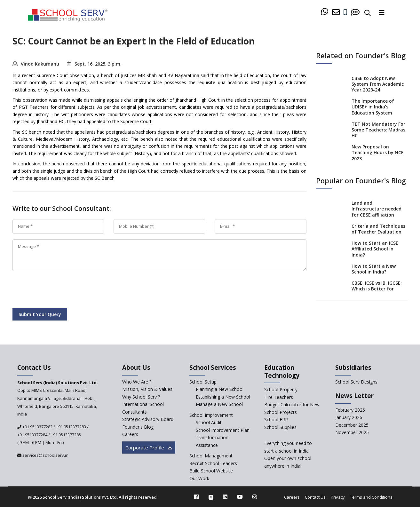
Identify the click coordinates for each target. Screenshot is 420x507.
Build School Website (211, 471)
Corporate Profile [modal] (149, 448)
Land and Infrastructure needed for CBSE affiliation (376, 209)
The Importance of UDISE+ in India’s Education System (373, 107)
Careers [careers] (130, 434)
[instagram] (255, 497)
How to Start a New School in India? (374, 269)
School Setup (203, 382)
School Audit (209, 422)
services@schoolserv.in (45, 455)
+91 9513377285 (66, 435)
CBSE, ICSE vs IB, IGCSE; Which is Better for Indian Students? (377, 289)
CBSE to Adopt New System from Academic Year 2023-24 (378, 84)
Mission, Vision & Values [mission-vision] (147, 389)
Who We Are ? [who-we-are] (137, 382)
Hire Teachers (279, 397)
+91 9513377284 (32, 435)
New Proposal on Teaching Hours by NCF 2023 (377, 152)
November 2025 (352, 432)
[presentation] (61, 291)
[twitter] (211, 497)
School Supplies (280, 427)
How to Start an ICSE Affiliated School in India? (375, 249)
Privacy (338, 497)
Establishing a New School (223, 397)
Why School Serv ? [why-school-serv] (141, 397)
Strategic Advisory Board (148, 419)
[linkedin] (225, 497)
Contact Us (315, 497)
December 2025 (352, 425)
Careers (292, 497)
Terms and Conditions (371, 497)
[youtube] (240, 497)
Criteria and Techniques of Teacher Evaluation (378, 229)
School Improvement (211, 415)
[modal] (402, 438)
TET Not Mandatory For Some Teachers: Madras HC (378, 129)
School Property (281, 389)
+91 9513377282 (37, 427)
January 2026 (349, 417)
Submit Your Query (40, 314)
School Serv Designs (356, 382)
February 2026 (350, 410)
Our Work (199, 478)
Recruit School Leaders (213, 463)
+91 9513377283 (71, 427)
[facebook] (196, 497)
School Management (211, 456)
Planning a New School (220, 389)
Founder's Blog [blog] (138, 427)
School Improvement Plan (223, 430)
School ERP (276, 420)
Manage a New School (219, 404)
